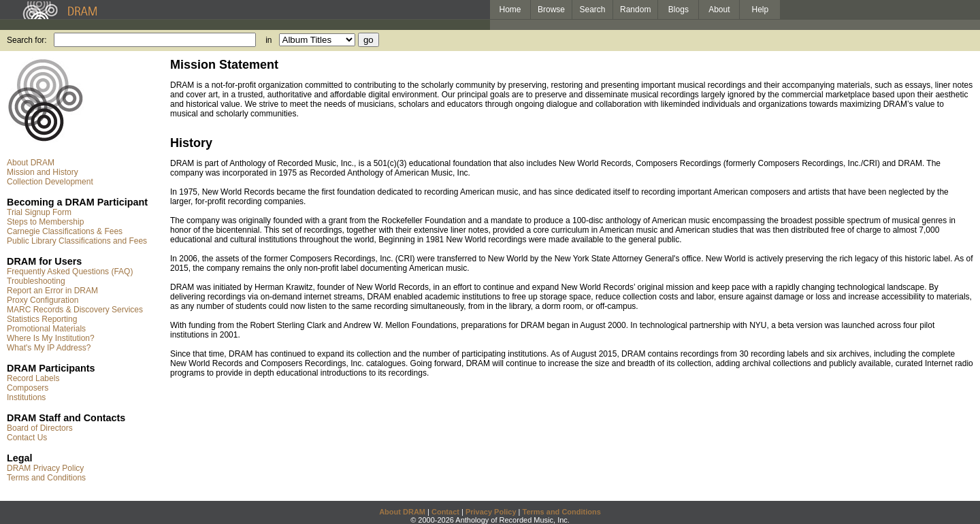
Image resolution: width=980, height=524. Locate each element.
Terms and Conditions (46, 478)
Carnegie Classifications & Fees (65, 231)
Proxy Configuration (43, 300)
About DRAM (31, 163)
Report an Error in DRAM (52, 291)
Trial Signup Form (39, 212)
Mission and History (43, 172)
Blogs (679, 10)
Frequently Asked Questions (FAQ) (70, 272)
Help (761, 10)
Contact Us (27, 438)
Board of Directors (40, 428)
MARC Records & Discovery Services (75, 310)
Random (635, 10)
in (268, 40)
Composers (28, 388)
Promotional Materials (46, 329)
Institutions (26, 397)
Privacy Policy (491, 512)
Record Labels (33, 378)
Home (510, 10)
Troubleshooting (36, 281)
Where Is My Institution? (51, 338)
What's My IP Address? (49, 348)
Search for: (27, 40)
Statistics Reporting (42, 319)
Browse (551, 10)
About (719, 10)
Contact (445, 512)
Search (593, 10)
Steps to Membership (45, 222)
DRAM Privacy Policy (45, 468)
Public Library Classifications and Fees (77, 241)
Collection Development (50, 182)
